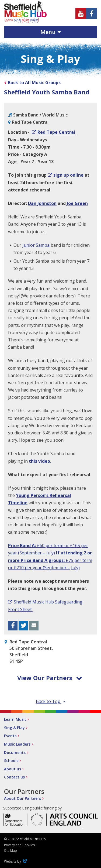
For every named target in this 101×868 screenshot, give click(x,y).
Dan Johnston (42, 203)
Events (10, 736)
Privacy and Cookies (19, 845)
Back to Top (51, 701)
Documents (15, 752)
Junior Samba (36, 245)
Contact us (14, 777)
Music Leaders (17, 744)
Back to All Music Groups (34, 83)
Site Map (11, 851)
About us (13, 769)
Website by (16, 861)
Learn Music (15, 719)
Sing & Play (14, 728)
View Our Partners (50, 678)
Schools (11, 761)
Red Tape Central (57, 132)
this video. (40, 461)
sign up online (68, 175)
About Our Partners (22, 798)
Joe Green (77, 203)
